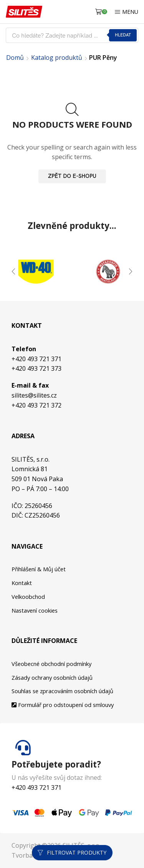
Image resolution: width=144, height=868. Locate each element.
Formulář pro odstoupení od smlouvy (63, 705)
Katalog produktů (57, 58)
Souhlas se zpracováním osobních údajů (62, 691)
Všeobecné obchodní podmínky (51, 664)
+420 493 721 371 (36, 359)
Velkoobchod (28, 597)
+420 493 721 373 (36, 368)
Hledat (123, 35)
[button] (13, 271)
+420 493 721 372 (36, 405)
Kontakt (22, 583)
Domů (15, 58)
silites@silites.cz (34, 395)
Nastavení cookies (35, 610)
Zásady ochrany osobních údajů (52, 677)
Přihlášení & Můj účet (39, 569)
